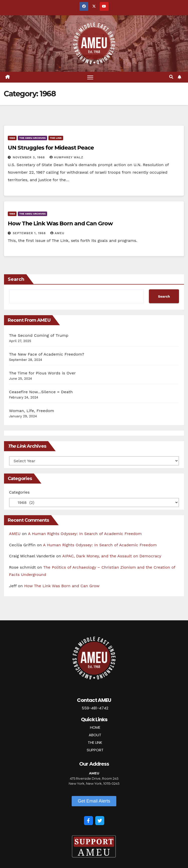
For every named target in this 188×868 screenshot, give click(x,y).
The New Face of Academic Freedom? (47, 354)
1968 (12, 138)
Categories (19, 492)
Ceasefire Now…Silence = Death (41, 392)
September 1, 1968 (30, 233)
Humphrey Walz (66, 157)
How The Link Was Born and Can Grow (60, 223)
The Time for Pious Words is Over (42, 373)
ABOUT (95, 735)
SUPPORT (95, 750)
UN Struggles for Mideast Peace (51, 148)
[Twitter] (100, 821)
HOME (95, 727)
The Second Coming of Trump (39, 335)
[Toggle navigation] (90, 77)
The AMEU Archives (32, 138)
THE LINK (95, 742)
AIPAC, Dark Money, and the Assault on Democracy (112, 556)
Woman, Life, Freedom (32, 411)
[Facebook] (88, 821)
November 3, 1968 (29, 157)
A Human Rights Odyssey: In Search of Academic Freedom (85, 534)
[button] (171, 77)
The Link (56, 138)
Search (16, 279)
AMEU (57, 233)
